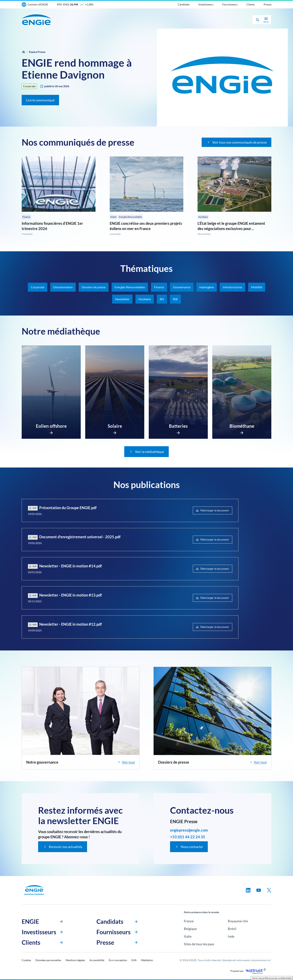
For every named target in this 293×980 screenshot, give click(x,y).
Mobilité (257, 287)
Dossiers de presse (94, 287)
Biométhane (242, 426)
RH (162, 299)
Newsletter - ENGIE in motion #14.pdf (71, 566)
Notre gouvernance (42, 762)
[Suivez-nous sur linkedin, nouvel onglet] (248, 890)
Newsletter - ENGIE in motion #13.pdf (71, 595)
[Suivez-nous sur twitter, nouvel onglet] (269, 890)
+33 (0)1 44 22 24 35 (188, 837)
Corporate (29, 86)
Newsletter (122, 299)
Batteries (178, 426)
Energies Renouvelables (130, 217)
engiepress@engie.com (189, 830)
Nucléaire (203, 217)
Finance (26, 217)
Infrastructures (232, 287)
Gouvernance (182, 287)
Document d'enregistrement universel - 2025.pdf (80, 537)
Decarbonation (63, 287)
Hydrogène (207, 287)
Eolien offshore (51, 426)
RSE (175, 299)
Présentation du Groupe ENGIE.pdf (68, 508)
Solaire (115, 426)
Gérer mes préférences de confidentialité (272, 978)
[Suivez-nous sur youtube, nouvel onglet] (259, 890)
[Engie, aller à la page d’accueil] (34, 890)
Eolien (114, 217)
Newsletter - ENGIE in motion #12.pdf (71, 624)
